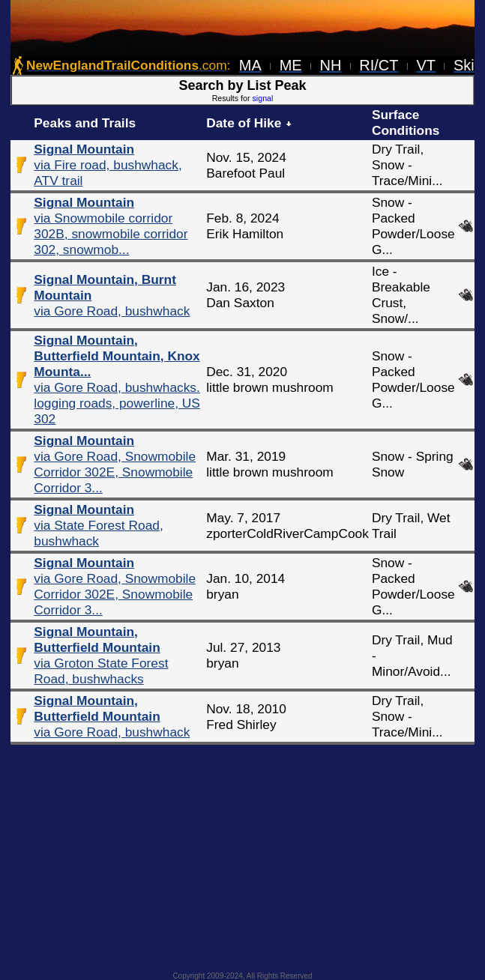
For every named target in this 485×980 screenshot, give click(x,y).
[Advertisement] (243, 853)
